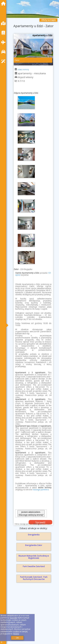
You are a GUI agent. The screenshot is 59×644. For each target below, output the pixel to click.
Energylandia (34, 535)
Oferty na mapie (48, 20)
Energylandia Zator (34, 545)
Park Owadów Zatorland (34, 566)
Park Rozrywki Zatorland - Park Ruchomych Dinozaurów (34, 578)
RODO (16, 634)
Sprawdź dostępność (40, 523)
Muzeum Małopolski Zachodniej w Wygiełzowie (34, 557)
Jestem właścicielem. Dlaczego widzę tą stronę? (31, 513)
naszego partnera (41, 490)
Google (14, 618)
